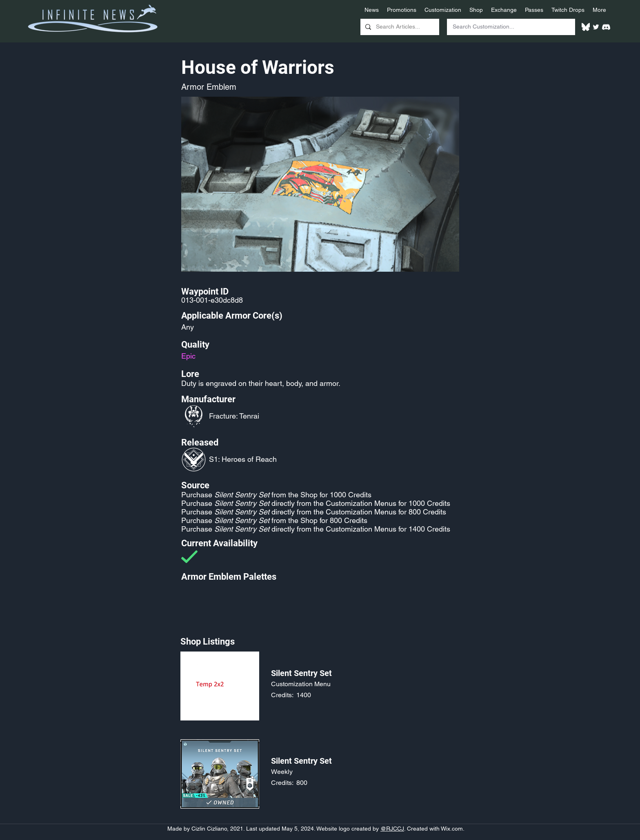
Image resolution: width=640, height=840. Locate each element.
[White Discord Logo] (606, 27)
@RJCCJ (392, 829)
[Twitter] (596, 27)
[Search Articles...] (399, 27)
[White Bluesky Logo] (586, 27)
